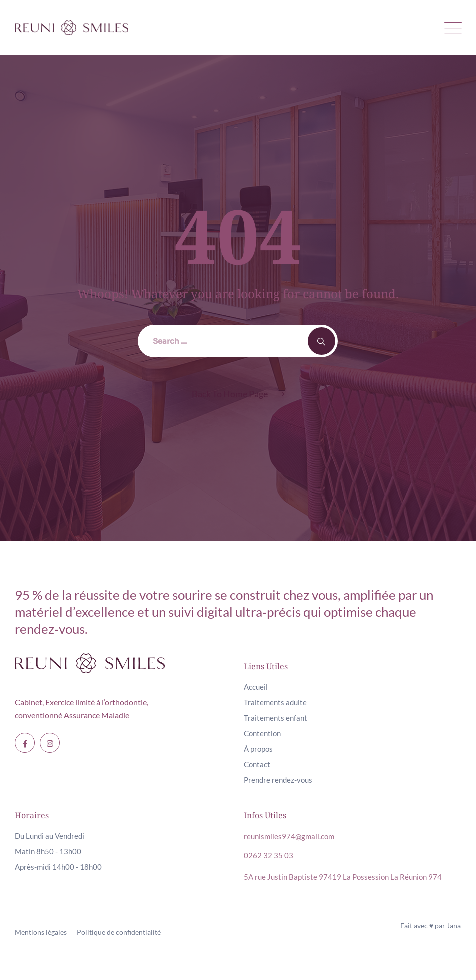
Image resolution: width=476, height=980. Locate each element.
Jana (454, 926)
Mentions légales (41, 932)
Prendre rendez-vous (278, 780)
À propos (258, 749)
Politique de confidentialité (119, 932)
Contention (262, 733)
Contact (257, 764)
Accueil (256, 687)
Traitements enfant (276, 718)
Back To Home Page (230, 394)
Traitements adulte (275, 702)
